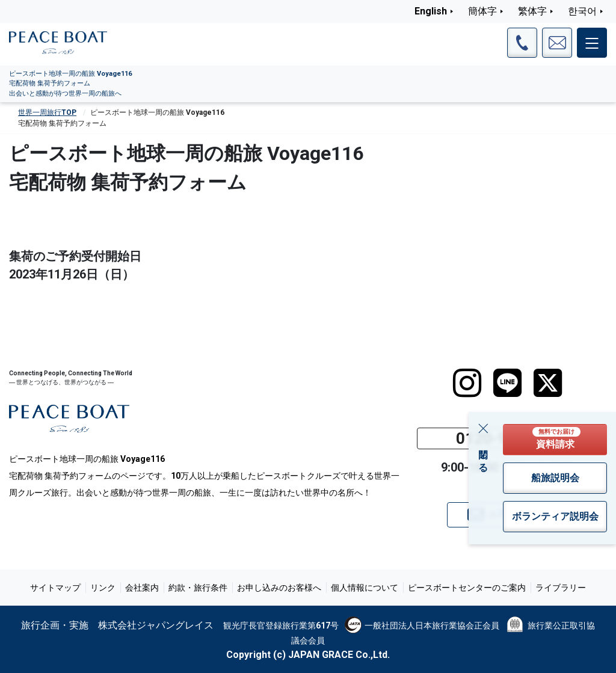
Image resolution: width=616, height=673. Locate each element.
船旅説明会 (555, 478)
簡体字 (482, 11)
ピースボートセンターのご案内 (467, 588)
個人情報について (365, 588)
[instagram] (467, 383)
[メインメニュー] (592, 43)
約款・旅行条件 (198, 588)
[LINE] (507, 383)
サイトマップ (55, 588)
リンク (103, 588)
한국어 (582, 11)
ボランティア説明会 (555, 516)
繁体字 (532, 11)
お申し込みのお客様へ (279, 588)
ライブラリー (561, 588)
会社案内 (142, 588)
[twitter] (548, 383)
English (431, 11)
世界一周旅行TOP (47, 112)
